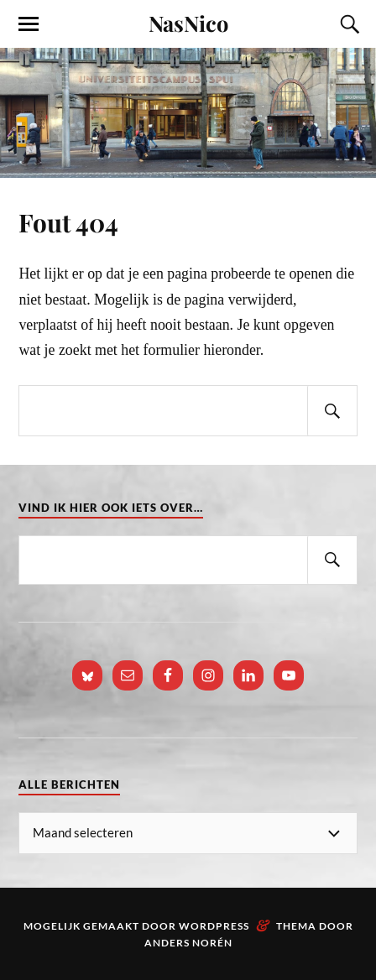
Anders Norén (188, 943)
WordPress (214, 926)
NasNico (188, 23)
